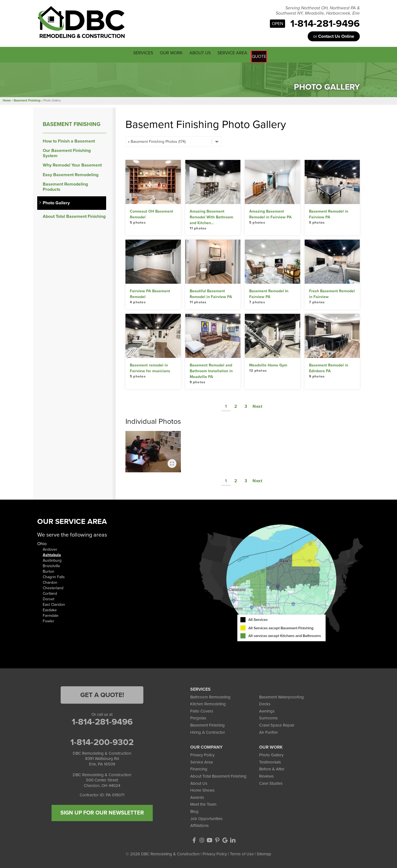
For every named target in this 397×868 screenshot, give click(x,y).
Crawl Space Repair (277, 724)
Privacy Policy (202, 754)
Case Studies (271, 782)
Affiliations (199, 824)
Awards (197, 796)
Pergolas (198, 717)
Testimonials (270, 761)
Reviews (266, 775)
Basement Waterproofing (281, 696)
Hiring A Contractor (208, 731)
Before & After (272, 768)
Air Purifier (269, 731)
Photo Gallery (56, 202)
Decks (265, 703)
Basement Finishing (72, 123)
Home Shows (202, 789)
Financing (199, 768)
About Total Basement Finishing (74, 215)
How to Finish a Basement (69, 140)
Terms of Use (242, 853)
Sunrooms (268, 717)
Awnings (267, 710)
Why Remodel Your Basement (72, 164)
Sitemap (264, 853)
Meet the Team (203, 803)
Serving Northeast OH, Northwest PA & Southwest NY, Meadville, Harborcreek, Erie (318, 11)
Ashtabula (52, 554)
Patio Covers (202, 710)
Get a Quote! (102, 694)
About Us (199, 782)
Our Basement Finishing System (67, 152)
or (334, 36)
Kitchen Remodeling (208, 703)
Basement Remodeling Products (65, 186)
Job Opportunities (206, 817)
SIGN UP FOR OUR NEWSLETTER (102, 811)
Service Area (202, 761)
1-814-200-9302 (102, 741)
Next (257, 405)
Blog (194, 810)
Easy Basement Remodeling (71, 174)
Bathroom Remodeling (210, 696)
